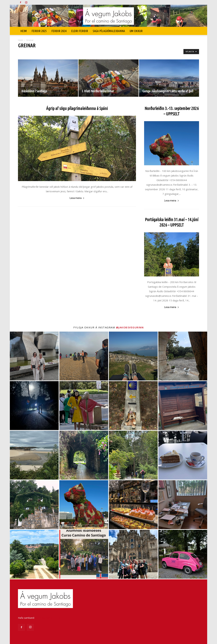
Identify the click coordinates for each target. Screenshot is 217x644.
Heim (24, 31)
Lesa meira (77, 198)
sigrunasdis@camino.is (48, 618)
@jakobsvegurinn (130, 327)
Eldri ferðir (80, 31)
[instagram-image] (34, 356)
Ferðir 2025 (39, 31)
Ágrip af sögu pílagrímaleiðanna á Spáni (77, 108)
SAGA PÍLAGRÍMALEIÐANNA (109, 31)
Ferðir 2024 (59, 31)
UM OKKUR (136, 31)
